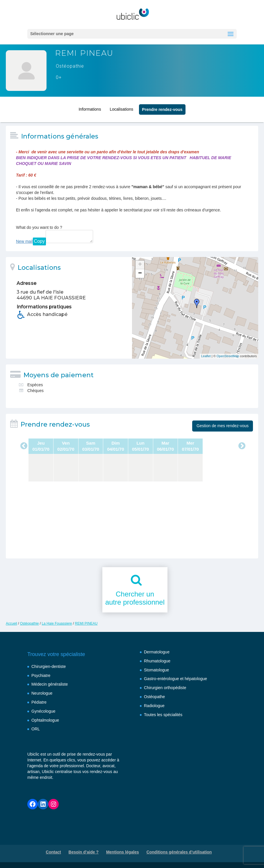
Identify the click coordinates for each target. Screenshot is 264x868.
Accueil (11, 623)
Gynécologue (43, 711)
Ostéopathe (154, 697)
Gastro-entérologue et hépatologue (175, 679)
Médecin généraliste (50, 684)
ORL (36, 729)
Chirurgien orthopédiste (165, 688)
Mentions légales (123, 852)
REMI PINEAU (86, 623)
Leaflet (206, 356)
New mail (24, 241)
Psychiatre (41, 675)
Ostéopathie (30, 623)
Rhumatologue (157, 661)
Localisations (121, 108)
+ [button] (140, 265)
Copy (39, 241)
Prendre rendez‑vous (162, 109)
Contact (53, 852)
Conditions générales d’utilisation (179, 852)
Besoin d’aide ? (84, 852)
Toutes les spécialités (163, 715)
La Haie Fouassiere (57, 623)
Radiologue (154, 706)
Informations (90, 108)
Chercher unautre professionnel (135, 598)
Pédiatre (39, 702)
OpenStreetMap (228, 356)
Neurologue (42, 693)
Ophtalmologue (45, 720)
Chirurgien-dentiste (49, 666)
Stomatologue (156, 670)
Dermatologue (157, 652)
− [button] (140, 274)
